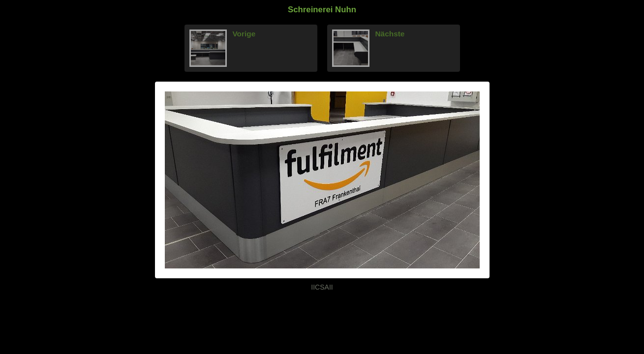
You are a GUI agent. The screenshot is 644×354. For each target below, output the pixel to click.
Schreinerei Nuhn (322, 10)
